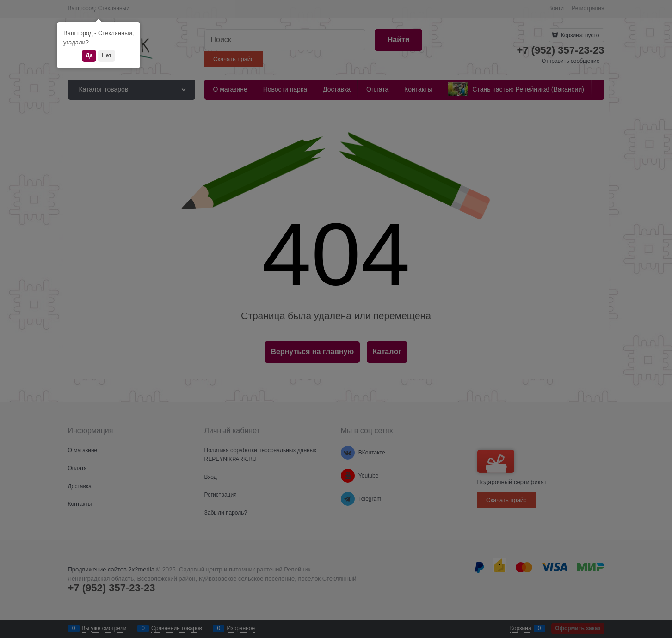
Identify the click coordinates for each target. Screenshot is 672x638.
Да (89, 55)
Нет (107, 55)
